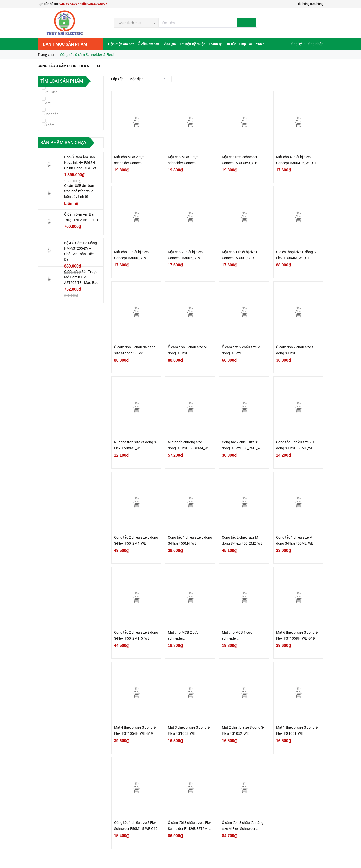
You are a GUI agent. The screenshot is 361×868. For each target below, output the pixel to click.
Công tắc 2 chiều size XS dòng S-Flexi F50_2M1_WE (242, 445)
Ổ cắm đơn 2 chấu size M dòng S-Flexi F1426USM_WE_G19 (241, 351)
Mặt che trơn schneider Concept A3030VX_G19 (240, 160)
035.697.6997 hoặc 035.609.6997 (83, 4)
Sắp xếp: (118, 79)
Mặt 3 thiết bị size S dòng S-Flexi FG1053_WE (189, 730)
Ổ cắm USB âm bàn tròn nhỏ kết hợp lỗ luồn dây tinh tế (79, 191)
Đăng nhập (315, 44)
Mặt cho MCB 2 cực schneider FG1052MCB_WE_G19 (185, 636)
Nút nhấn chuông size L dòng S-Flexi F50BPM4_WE (189, 445)
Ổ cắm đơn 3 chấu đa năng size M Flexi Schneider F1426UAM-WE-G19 (243, 826)
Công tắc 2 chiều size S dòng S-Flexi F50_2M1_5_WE (136, 635)
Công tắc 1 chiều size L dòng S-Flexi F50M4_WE (190, 540)
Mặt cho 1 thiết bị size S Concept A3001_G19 (240, 255)
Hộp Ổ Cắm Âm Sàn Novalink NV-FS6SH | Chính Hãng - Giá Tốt (80, 163)
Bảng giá (169, 44)
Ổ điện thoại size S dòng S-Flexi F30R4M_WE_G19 (296, 255)
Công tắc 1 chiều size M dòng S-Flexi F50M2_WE (295, 540)
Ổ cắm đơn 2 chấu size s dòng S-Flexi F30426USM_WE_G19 (295, 351)
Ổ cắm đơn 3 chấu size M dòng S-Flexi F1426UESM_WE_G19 (187, 351)
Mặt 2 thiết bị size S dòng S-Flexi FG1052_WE (243, 730)
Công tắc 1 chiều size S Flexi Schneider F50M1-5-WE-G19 (136, 826)
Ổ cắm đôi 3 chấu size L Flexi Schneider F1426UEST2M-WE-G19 (190, 826)
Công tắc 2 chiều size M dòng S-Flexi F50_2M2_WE (242, 540)
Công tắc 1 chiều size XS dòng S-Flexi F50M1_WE (295, 445)
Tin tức (230, 44)
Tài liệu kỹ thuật (192, 44)
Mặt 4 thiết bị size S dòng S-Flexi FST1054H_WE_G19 (135, 730)
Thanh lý (215, 44)
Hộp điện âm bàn (121, 44)
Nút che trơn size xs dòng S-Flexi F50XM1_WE (136, 445)
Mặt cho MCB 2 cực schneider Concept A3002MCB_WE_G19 (130, 160)
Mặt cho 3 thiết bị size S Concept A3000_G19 (132, 255)
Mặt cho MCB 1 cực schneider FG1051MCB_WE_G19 (239, 636)
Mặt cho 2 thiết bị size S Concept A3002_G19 (186, 255)
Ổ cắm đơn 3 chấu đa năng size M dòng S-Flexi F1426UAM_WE (135, 351)
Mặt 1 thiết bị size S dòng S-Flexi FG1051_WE (297, 730)
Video (260, 44)
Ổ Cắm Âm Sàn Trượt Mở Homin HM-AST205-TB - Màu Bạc (81, 277)
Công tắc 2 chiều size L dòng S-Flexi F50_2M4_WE (136, 540)
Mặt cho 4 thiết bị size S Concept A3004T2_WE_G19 (297, 160)
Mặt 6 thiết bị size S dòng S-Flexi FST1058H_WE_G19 (297, 635)
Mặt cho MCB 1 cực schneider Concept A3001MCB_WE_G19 (184, 160)
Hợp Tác (246, 44)
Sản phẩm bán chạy (64, 142)
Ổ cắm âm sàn (148, 44)
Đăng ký (296, 44)
